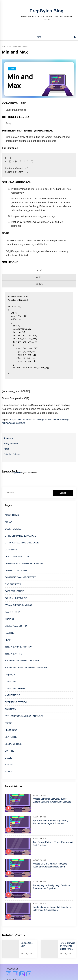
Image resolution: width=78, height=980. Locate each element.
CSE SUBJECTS (13, 584)
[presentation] (39, 270)
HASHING (10, 633)
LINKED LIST (11, 681)
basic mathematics (26, 420)
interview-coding (61, 420)
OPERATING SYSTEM (16, 702)
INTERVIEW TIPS (13, 654)
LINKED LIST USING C (16, 688)
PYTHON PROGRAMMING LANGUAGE (24, 716)
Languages (10, 675)
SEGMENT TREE (13, 744)
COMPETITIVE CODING (17, 571)
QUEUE (9, 723)
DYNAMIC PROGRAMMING (18, 605)
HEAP (8, 640)
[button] (75, 37)
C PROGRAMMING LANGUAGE (20, 536)
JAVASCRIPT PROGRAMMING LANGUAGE (26, 668)
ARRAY (8, 522)
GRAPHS (9, 619)
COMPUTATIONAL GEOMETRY (20, 577)
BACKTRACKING (13, 529)
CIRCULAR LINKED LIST (17, 557)
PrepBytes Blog (46, 11)
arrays (13, 420)
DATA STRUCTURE (14, 591)
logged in (17, 473)
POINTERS (10, 709)
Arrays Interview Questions (15, 47)
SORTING (10, 751)
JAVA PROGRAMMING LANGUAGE (22, 661)
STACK (8, 758)
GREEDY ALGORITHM (16, 626)
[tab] (39, 270)
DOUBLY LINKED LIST (16, 598)
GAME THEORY (13, 612)
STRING (9, 765)
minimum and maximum (13, 423)
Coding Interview (44, 420)
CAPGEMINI (11, 550)
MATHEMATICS (12, 695)
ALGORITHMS (12, 515)
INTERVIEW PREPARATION (18, 647)
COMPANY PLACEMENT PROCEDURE (24, 564)
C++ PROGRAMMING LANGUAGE (22, 543)
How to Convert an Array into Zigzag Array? (67, 946)
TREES (8, 772)
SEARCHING (11, 737)
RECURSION (11, 730)
